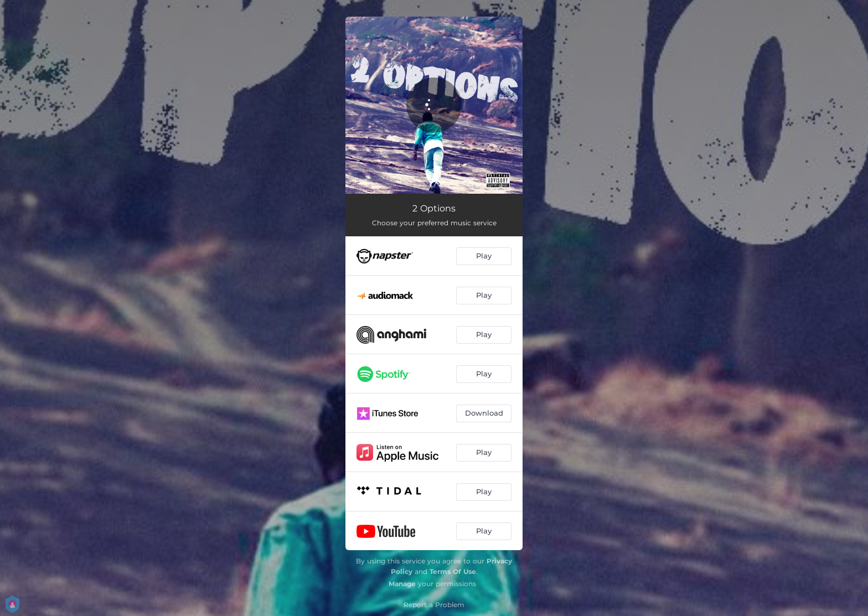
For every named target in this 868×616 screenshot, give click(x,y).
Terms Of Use (453, 571)
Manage (402, 584)
